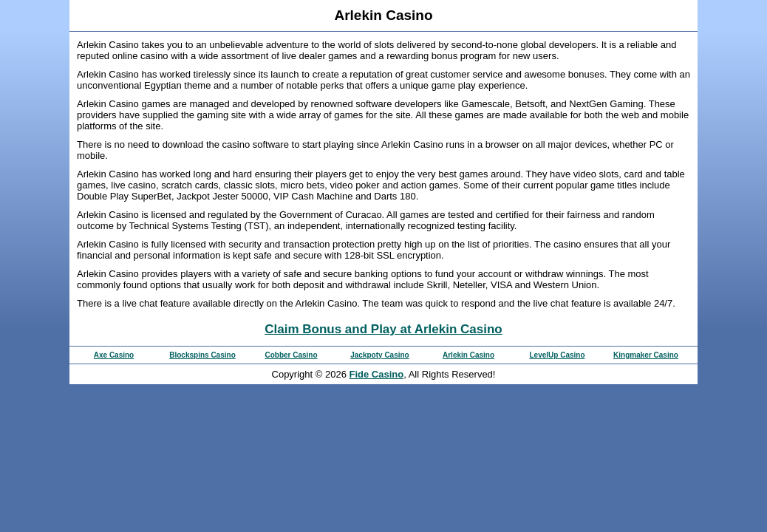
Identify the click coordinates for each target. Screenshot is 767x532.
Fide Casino (377, 374)
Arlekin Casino (468, 355)
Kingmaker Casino (646, 355)
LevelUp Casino (557, 355)
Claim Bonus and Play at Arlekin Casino (383, 329)
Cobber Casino (291, 355)
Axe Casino (114, 355)
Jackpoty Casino (379, 355)
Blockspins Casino (202, 355)
